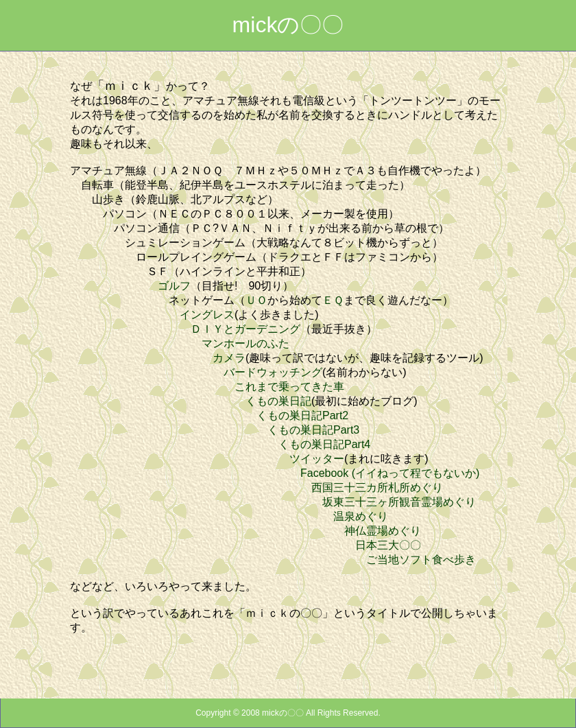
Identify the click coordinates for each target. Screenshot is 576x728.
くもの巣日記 (278, 401)
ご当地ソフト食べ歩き (421, 560)
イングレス (207, 315)
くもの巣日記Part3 (313, 430)
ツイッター (317, 459)
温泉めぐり (361, 516)
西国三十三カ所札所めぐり (377, 488)
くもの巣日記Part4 (324, 444)
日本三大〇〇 (388, 545)
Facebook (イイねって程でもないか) (390, 473)
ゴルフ (174, 286)
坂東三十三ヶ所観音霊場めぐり (399, 502)
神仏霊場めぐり (383, 531)
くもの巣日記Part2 (302, 415)
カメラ (229, 358)
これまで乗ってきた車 (289, 387)
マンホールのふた (245, 343)
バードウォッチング (273, 372)
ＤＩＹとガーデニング (245, 329)
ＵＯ (256, 300)
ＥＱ (333, 300)
